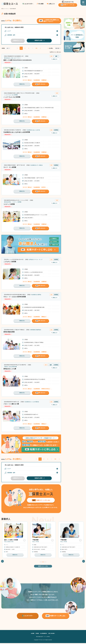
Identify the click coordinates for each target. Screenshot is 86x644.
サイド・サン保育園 (11, 167)
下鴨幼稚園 (35, 541)
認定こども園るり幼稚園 (11, 541)
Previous (2, 562)
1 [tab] (40, 563)
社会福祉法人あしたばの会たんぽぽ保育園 (18, 132)
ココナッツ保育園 (10, 204)
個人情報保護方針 (44, 634)
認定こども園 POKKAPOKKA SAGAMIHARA (19, 60)
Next (84, 562)
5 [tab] (46, 563)
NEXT (40, 48)
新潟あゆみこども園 (11, 369)
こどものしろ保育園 (11, 262)
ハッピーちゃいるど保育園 (13, 97)
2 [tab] (42, 563)
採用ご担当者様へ (53, 634)
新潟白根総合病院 (10, 332)
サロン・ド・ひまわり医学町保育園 (16, 297)
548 (36, 48)
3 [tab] (43, 563)
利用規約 (36, 634)
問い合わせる (40, 84)
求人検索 (41, 4)
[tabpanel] (15, 540)
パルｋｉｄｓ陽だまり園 (12, 404)
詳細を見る (22, 84)
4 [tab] (44, 563)
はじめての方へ (29, 4)
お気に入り (52, 4)
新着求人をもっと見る (43, 567)
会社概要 (31, 634)
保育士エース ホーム (5, 9)
